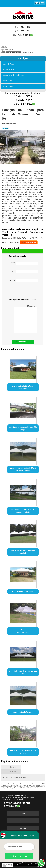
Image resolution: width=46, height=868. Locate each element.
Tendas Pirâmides (9, 86)
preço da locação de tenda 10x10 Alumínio (23, 752)
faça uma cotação (29, 242)
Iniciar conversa (19, 856)
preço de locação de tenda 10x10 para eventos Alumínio (23, 469)
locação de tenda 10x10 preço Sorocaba (23, 387)
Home (23, 814)
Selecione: (12, 767)
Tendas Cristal (8, 81)
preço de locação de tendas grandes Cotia (23, 672)
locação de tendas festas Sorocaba (23, 591)
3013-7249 (25, 27)
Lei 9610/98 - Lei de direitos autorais (28, 788)
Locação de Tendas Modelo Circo (14, 75)
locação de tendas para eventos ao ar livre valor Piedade (23, 631)
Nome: (24, 263)
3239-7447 (25, 31)
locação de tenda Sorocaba (23, 712)
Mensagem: (25, 319)
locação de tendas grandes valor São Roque (23, 428)
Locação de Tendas (9, 70)
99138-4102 (24, 35)
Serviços (23, 58)
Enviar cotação (23, 342)
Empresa (23, 821)
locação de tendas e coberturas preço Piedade (23, 552)
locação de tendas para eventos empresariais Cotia (23, 511)
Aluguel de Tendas (9, 64)
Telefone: (23, 280)
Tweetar (6, 128)
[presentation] (23, 291)
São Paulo (12, 771)
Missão (23, 828)
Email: (24, 272)
